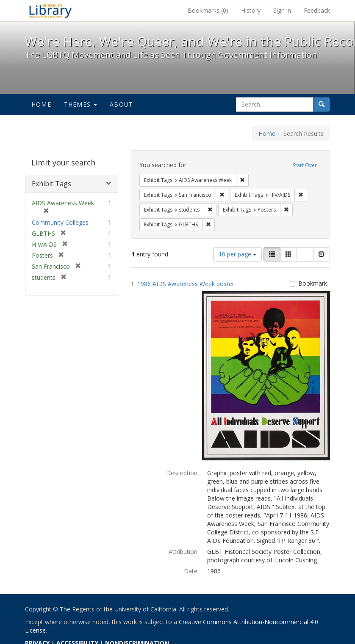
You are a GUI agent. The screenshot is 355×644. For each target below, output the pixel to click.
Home (41, 104)
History (251, 10)
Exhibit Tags (51, 184)
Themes (80, 104)
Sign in (282, 10)
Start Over (305, 165)
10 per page (237, 254)
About (121, 104)
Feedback (317, 10)
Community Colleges (60, 222)
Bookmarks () (208, 10)
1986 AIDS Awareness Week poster (186, 284)
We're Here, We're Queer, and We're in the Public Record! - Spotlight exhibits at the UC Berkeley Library (50, 11)
